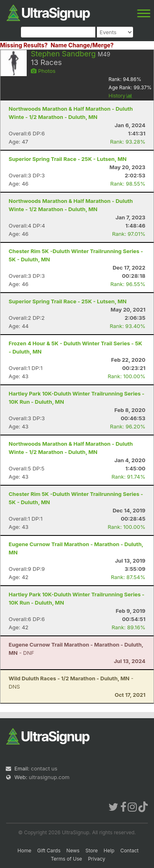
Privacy (97, 859)
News (73, 851)
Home (25, 851)
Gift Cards (49, 851)
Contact (130, 851)
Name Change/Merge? (82, 45)
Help (109, 851)
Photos (43, 71)
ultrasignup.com (49, 777)
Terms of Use (67, 859)
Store (92, 851)
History (120, 96)
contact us (44, 768)
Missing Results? (24, 45)
